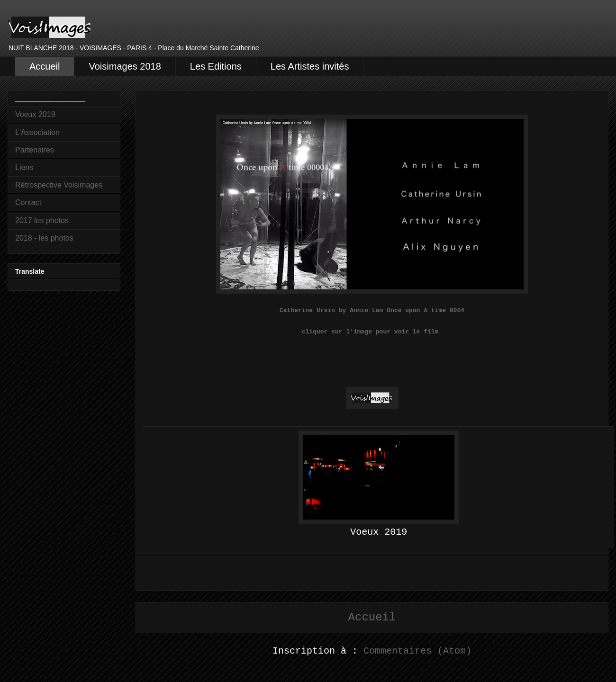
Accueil (45, 66)
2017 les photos (42, 220)
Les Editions (216, 66)
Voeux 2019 (35, 114)
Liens (24, 167)
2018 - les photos (44, 238)
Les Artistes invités (310, 66)
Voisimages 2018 (125, 66)
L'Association (37, 132)
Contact (28, 202)
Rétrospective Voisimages (59, 185)
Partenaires (35, 150)
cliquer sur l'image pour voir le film (372, 332)
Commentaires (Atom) (417, 651)
